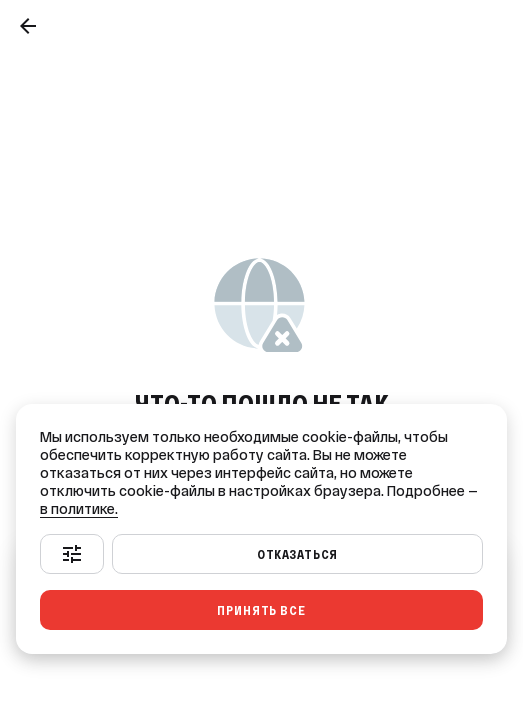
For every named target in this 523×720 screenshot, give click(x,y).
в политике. (79, 509)
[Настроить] (72, 554)
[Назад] (28, 26)
